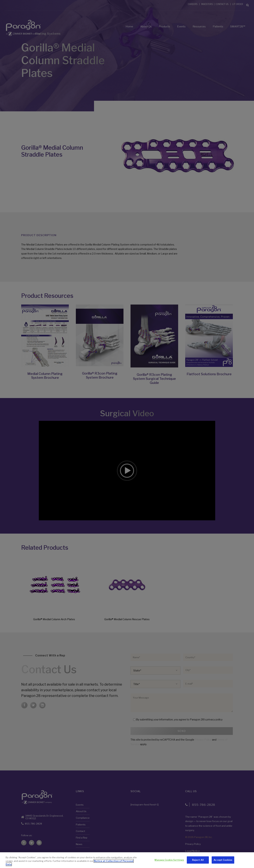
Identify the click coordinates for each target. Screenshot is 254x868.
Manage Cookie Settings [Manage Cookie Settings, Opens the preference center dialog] (169, 860)
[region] (127, 860)
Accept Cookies (223, 860)
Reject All (198, 860)
